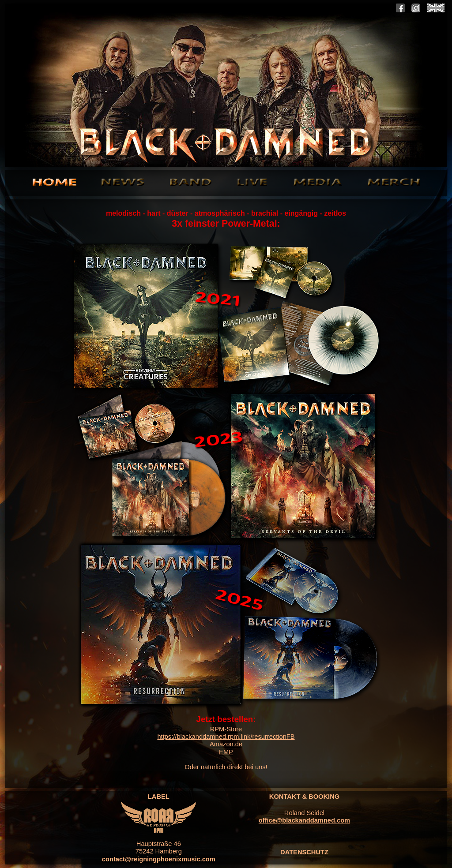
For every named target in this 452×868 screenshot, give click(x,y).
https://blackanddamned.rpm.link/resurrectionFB (226, 737)
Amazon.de (226, 744)
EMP (226, 752)
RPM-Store (226, 729)
